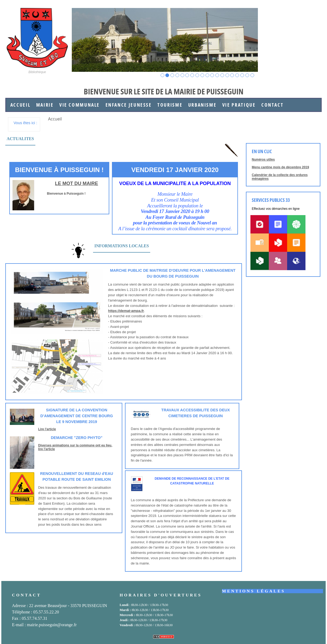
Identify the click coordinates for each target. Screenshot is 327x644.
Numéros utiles (263, 160)
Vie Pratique (239, 105)
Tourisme (170, 105)
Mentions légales (253, 591)
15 (232, 75)
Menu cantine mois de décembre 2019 (280, 167)
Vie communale (79, 105)
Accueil (20, 105)
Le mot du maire (77, 183)
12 (217, 75)
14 (227, 75)
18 (247, 75)
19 (252, 75)
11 (212, 75)
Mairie (45, 105)
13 (222, 75)
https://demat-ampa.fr (126, 311)
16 (237, 75)
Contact (272, 105)
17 (242, 75)
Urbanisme (202, 105)
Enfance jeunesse (129, 105)
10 (207, 75)
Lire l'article (47, 429)
